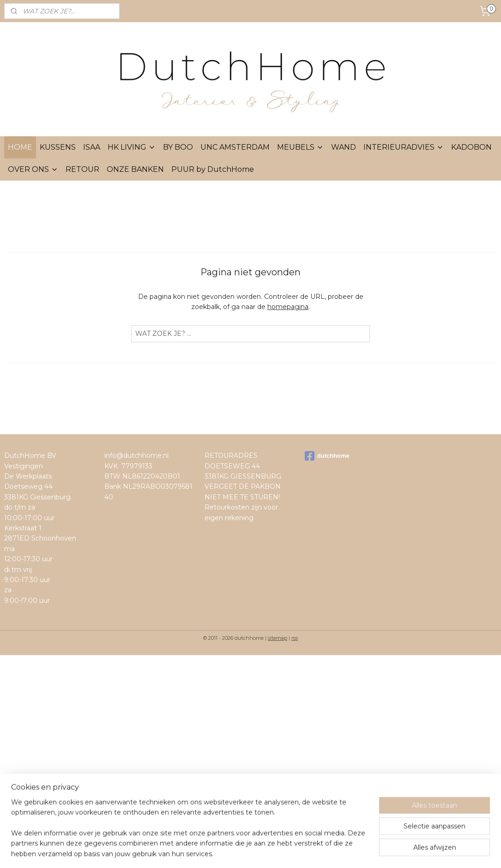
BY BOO (178, 147)
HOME (20, 147)
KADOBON (471, 147)
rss (295, 638)
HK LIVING (132, 147)
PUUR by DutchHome (213, 169)
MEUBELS (300, 147)
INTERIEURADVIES (404, 147)
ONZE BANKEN (135, 169)
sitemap (278, 638)
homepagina (288, 307)
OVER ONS (33, 169)
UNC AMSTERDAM (235, 147)
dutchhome (327, 456)
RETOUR (82, 169)
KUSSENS (58, 147)
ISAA (92, 147)
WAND (344, 147)
